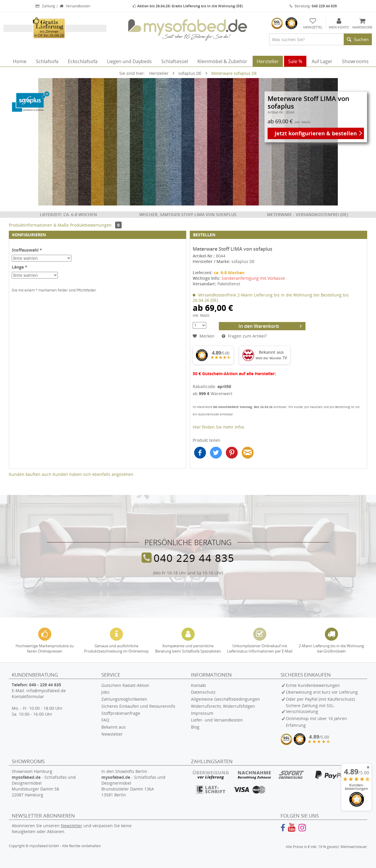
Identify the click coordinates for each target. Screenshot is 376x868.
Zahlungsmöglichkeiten (124, 699)
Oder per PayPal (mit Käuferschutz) (320, 699)
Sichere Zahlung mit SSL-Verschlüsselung (310, 708)
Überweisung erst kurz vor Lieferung (322, 692)
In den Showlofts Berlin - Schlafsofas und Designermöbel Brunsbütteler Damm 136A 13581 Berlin (133, 783)
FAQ (105, 720)
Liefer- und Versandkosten (217, 720)
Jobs (105, 692)
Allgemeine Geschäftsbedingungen (225, 699)
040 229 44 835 (194, 558)
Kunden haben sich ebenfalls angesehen (93, 474)
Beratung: (313, 6)
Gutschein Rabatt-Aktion (125, 685)
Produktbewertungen (96, 225)
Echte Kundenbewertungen (313, 685)
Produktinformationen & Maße (39, 225)
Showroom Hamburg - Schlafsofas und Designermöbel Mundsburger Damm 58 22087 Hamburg (44, 783)
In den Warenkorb (270, 326)
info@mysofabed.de (46, 691)
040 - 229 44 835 (45, 685)
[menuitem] (320, 39)
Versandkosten (75, 6)
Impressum (202, 713)
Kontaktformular (28, 696)
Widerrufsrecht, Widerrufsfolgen (223, 706)
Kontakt (198, 685)
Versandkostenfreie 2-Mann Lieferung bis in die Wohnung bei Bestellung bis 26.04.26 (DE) (271, 298)
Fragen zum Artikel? (244, 336)
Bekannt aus (114, 727)
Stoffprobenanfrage (121, 713)
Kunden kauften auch (30, 474)
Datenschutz (203, 692)
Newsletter (112, 734)
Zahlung (45, 6)
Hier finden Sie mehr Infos (219, 427)
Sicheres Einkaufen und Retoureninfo (138, 706)
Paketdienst (229, 284)
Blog (195, 727)
